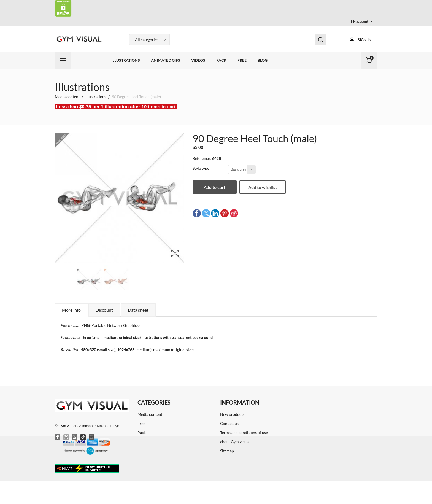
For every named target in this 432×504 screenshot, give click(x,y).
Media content (150, 414)
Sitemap (227, 451)
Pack (221, 60)
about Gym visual (235, 442)
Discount (104, 310)
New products (232, 414)
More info (71, 310)
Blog (263, 60)
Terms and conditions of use (244, 432)
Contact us (229, 423)
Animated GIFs (166, 60)
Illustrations (126, 60)
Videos (198, 60)
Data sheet (138, 310)
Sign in (365, 40)
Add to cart (215, 187)
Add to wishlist (263, 187)
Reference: (202, 158)
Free (242, 60)
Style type (201, 168)
